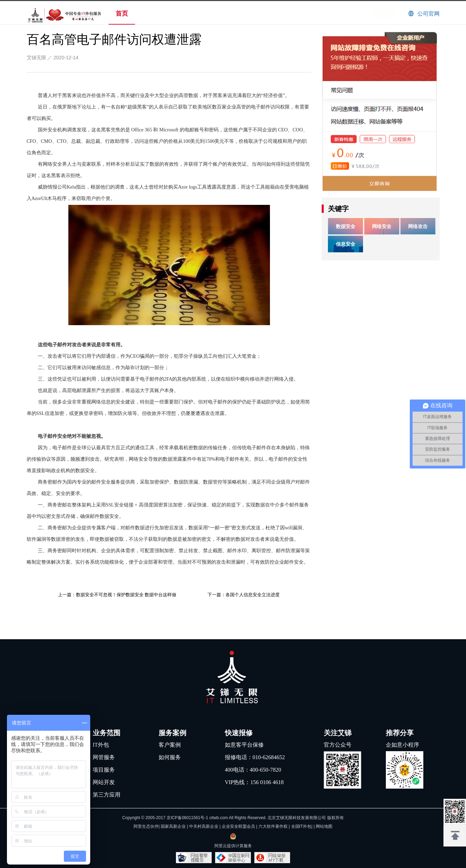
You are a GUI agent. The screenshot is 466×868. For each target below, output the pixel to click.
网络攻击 (418, 226)
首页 (122, 14)
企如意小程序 (403, 745)
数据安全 (346, 226)
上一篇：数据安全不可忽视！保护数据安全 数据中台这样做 (117, 595)
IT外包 (101, 745)
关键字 (338, 209)
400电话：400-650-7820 (253, 770)
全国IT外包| (302, 826)
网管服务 (104, 757)
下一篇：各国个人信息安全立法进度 (244, 595)
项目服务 (104, 770)
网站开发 (104, 782)
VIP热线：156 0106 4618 (254, 782)
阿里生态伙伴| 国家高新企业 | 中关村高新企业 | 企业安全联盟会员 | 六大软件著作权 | (212, 826)
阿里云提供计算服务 (233, 846)
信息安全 (346, 244)
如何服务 (170, 757)
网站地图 (324, 826)
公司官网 (429, 14)
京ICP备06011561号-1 (187, 818)
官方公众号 (338, 745)
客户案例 (170, 745)
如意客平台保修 (244, 745)
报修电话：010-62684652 (255, 757)
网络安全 (382, 226)
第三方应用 (107, 795)
